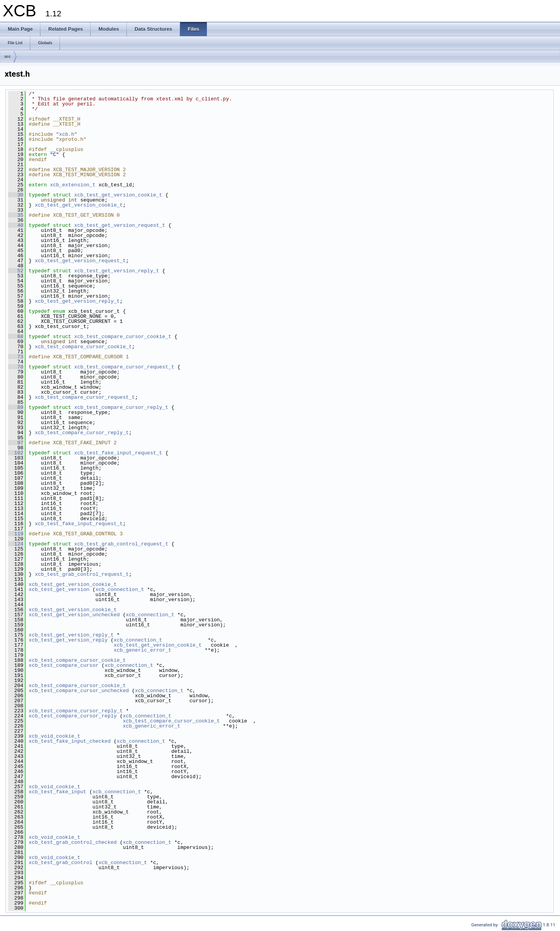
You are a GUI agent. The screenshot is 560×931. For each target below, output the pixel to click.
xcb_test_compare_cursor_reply (73, 716)
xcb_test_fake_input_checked (70, 741)
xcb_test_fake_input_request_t (118, 453)
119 (16, 534)
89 (16, 407)
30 (16, 195)
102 (16, 453)
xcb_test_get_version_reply (68, 640)
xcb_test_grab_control (61, 863)
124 (16, 544)
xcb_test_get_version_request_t (120, 225)
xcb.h (67, 134)
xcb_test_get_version (59, 589)
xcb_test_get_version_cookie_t (118, 195)
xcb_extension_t (73, 185)
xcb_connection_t (120, 589)
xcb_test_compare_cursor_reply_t (121, 407)
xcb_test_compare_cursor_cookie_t (123, 337)
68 (16, 337)
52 (16, 271)
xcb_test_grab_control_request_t (121, 544)
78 (16, 367)
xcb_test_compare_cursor (64, 665)
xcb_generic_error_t (142, 650)
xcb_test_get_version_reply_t (117, 271)
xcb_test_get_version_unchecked (74, 615)
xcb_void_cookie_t (55, 736)
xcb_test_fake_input (58, 792)
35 (16, 215)
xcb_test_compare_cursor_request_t (124, 367)
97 (16, 443)
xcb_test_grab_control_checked (73, 842)
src (8, 56)
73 (16, 357)
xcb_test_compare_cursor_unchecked (79, 691)
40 (16, 225)
